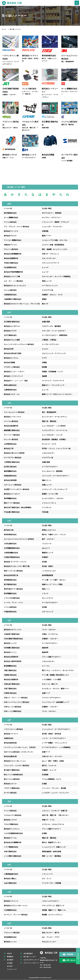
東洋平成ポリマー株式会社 (13, 589)
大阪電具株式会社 (10, 295)
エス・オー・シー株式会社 (13, 281)
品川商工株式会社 (10, 467)
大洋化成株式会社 (10, 544)
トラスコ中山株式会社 (12, 598)
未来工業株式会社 (10, 852)
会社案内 (10, 960)
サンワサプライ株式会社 (13, 458)
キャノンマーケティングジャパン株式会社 (19, 344)
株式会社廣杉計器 (10, 757)
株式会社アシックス (11, 231)
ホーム (4, 29)
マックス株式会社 (10, 811)
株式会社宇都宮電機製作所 (13, 272)
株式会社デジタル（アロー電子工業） (17, 566)
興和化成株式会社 (10, 385)
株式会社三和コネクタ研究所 (14, 453)
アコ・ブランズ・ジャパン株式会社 (17, 227)
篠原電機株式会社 (10, 471)
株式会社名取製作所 (11, 657)
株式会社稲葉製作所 (11, 258)
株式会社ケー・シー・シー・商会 (16, 381)
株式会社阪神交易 (10, 743)
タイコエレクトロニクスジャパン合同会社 (19, 539)
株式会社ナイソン (10, 652)
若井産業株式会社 (10, 937)
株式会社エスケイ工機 (12, 277)
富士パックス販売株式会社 (13, 775)
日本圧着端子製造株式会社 (13, 639)
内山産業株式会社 (10, 268)
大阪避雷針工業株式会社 (13, 299)
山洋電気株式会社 (10, 444)
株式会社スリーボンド (12, 494)
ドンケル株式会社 (10, 607)
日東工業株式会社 (10, 689)
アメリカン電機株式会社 (13, 240)
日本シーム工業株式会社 (13, 711)
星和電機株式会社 (10, 499)
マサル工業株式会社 (11, 824)
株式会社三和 (9, 449)
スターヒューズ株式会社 (13, 485)
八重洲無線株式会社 (11, 874)
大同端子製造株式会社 (12, 557)
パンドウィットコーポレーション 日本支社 (20, 747)
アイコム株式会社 (10, 222)
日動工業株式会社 (10, 671)
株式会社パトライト (11, 734)
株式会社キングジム (11, 358)
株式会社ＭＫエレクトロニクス (15, 286)
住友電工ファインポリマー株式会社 (17, 489)
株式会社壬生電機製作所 (13, 843)
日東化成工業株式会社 (12, 684)
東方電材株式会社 (10, 585)
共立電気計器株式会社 (12, 322)
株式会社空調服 (9, 363)
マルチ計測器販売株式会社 (13, 833)
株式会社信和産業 (10, 480)
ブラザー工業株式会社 (12, 788)
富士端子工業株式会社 (12, 770)
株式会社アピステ (10, 236)
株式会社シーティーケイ (13, 417)
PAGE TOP (78, 956)
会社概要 (10, 963)
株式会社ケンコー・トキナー (14, 372)
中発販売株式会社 (10, 612)
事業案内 (10, 957)
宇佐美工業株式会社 (11, 263)
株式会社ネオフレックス (13, 630)
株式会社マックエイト (12, 829)
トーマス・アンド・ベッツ (13, 603)
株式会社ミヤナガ (10, 820)
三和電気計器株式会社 (12, 462)
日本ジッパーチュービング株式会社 (17, 702)
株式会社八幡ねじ (10, 879)
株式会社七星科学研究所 (13, 661)
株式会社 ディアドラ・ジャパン (15, 562)
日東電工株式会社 (10, 693)
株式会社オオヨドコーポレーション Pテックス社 (22, 304)
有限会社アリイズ (10, 245)
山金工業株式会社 (10, 883)
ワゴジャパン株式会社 (12, 933)
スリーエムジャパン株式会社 (14, 412)
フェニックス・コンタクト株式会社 (17, 766)
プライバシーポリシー (32, 963)
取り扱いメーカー (30, 957)
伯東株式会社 (9, 738)
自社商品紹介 (28, 954)
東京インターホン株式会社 (13, 571)
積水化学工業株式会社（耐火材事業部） (18, 508)
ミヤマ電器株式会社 (11, 847)
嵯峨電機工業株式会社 (12, 430)
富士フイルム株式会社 (12, 779)
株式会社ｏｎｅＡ (10, 942)
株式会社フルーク (10, 784)
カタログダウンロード (32, 960)
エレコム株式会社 (10, 290)
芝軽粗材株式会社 (10, 476)
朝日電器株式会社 (10, 213)
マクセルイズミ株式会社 (13, 815)
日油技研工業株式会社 (12, 634)
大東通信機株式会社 (11, 553)
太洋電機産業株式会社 (12, 548)
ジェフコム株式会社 (11, 421)
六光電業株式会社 (10, 910)
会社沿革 (10, 966)
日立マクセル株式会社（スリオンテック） (19, 752)
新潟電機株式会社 (10, 666)
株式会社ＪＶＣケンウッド (13, 376)
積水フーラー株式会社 (12, 503)
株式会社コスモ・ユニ (12, 394)
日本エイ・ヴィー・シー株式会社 (16, 698)
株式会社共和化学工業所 (13, 354)
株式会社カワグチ (10, 331)
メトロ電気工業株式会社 (13, 856)
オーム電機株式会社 (11, 218)
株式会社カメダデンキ (12, 326)
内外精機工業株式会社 (12, 648)
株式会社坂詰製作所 (11, 426)
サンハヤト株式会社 (11, 440)
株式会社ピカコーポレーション (15, 761)
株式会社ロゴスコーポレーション (16, 906)
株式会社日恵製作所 (11, 680)
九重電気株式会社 (10, 390)
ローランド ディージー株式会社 (16, 915)
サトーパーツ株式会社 (12, 435)
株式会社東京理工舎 (11, 575)
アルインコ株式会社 (11, 249)
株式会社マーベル (10, 838)
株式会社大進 (9, 530)
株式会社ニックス (10, 643)
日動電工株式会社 (10, 675)
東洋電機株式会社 (10, 594)
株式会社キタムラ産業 (12, 340)
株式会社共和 (9, 349)
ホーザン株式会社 (10, 793)
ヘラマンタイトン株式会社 (13, 729)
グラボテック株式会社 (12, 367)
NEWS (9, 954)
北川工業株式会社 (10, 335)
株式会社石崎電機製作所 (13, 254)
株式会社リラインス (11, 901)
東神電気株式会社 (10, 580)
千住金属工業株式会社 (12, 512)
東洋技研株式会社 (10, 535)
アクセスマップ (12, 969)
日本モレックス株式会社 (13, 707)
